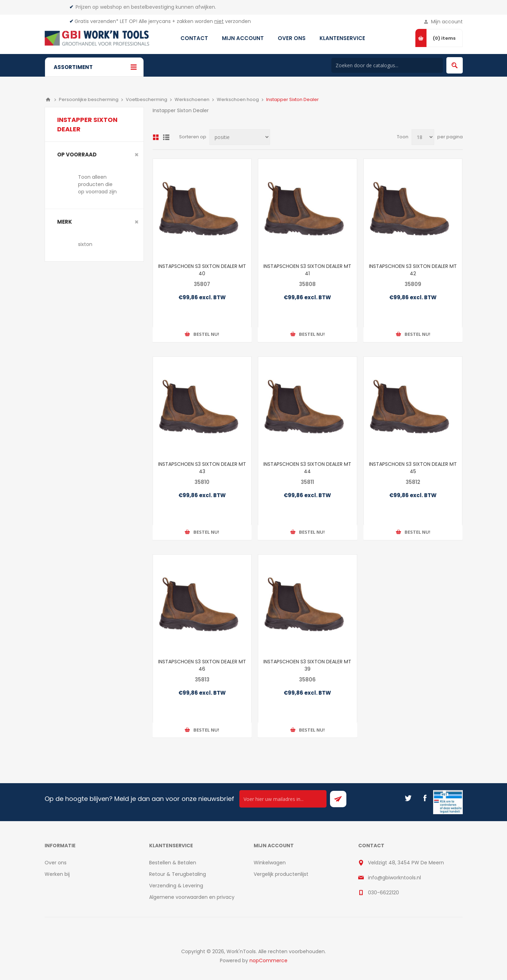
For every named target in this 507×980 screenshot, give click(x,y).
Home (48, 100)
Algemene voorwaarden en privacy (192, 897)
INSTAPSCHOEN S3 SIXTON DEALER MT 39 (307, 665)
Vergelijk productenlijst (281, 874)
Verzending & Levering (176, 886)
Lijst (166, 137)
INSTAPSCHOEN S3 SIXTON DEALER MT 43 (202, 468)
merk (65, 222)
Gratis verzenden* (97, 21)
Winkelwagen (270, 863)
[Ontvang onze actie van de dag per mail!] (283, 799)
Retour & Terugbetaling (178, 874)
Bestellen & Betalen (173, 863)
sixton (85, 244)
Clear (137, 155)
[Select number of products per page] (423, 137)
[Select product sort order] (240, 137)
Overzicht (156, 137)
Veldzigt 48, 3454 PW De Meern (406, 863)
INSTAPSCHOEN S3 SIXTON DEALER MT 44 (307, 468)
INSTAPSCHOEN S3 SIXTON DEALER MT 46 (202, 665)
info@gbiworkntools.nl (394, 878)
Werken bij (57, 874)
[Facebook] (425, 798)
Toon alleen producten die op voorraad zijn (97, 184)
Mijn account (447, 22)
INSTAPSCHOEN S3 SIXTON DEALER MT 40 (202, 270)
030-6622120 (383, 893)
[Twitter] (408, 798)
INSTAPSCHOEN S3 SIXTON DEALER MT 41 (307, 270)
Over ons (56, 863)
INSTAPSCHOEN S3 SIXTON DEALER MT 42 (413, 270)
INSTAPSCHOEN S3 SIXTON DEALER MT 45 (413, 468)
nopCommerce (268, 960)
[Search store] (387, 65)
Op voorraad (77, 155)
